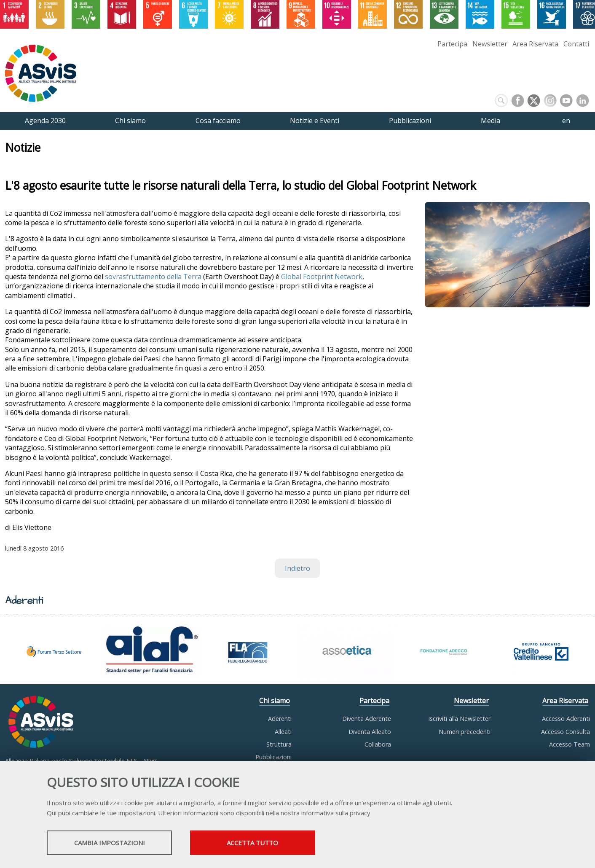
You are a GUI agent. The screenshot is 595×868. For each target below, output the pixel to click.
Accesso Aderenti (566, 719)
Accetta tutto (265, 843)
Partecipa (452, 44)
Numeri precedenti (465, 732)
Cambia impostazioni (113, 843)
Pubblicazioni (273, 757)
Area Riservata (535, 44)
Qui (52, 813)
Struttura (279, 744)
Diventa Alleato (370, 732)
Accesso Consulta (566, 732)
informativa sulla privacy (336, 813)
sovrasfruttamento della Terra (153, 277)
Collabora (378, 744)
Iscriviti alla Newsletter (459, 719)
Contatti (576, 44)
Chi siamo (275, 701)
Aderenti (280, 719)
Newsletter (490, 44)
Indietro (297, 568)
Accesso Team (570, 744)
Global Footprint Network (321, 277)
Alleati (283, 732)
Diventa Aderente (367, 719)
